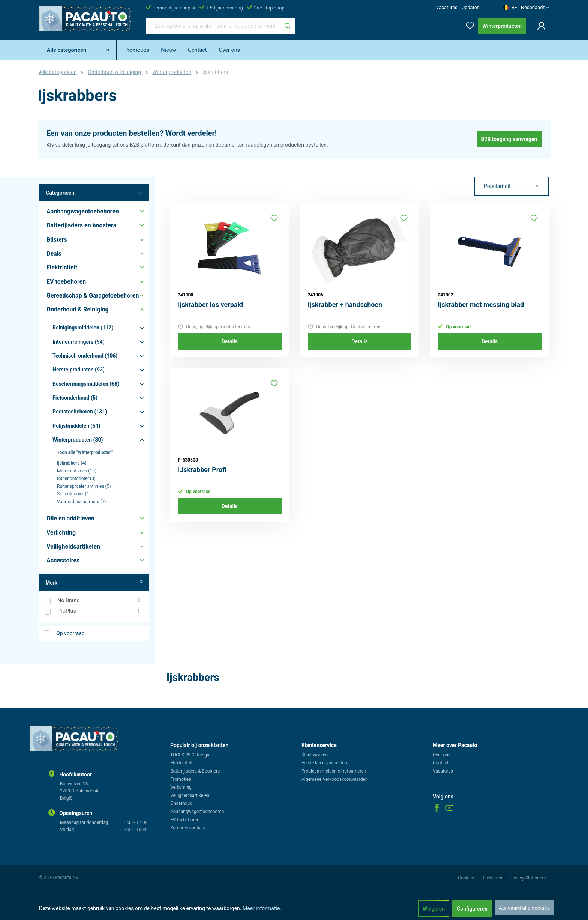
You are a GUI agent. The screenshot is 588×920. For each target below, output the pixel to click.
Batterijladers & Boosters (195, 771)
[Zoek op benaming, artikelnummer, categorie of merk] (213, 26)
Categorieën (94, 193)
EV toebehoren (185, 820)
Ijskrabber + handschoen (345, 304)
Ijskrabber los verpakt (211, 304)
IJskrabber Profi (202, 470)
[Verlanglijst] (468, 24)
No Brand (99, 601)
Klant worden (315, 755)
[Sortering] (511, 186)
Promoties (181, 779)
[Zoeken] (287, 26)
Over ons (442, 755)
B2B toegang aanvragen (509, 139)
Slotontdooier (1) (74, 494)
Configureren (472, 909)
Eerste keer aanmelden (324, 763)
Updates (470, 7)
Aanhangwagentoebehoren (197, 812)
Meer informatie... (263, 908)
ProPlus (99, 611)
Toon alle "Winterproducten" (85, 452)
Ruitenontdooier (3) (76, 478)
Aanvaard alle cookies (524, 908)
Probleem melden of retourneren (334, 771)
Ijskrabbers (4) (72, 463)
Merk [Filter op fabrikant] (94, 583)
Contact (441, 763)
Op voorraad (70, 633)
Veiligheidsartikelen (190, 795)
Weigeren (434, 909)
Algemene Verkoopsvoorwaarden (335, 779)
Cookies (466, 878)
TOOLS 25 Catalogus (191, 755)
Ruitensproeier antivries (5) (84, 486)
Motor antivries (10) (77, 471)
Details (230, 341)
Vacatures (446, 7)
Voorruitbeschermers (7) (81, 502)
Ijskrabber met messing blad (481, 304)
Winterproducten (502, 26)
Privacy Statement (528, 878)
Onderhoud (181, 803)
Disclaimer (492, 878)
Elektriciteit (181, 763)
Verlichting (181, 787)
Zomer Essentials (188, 828)
